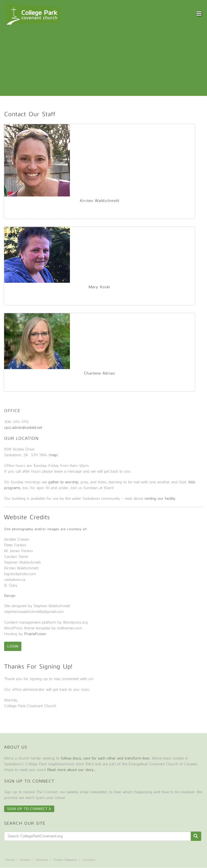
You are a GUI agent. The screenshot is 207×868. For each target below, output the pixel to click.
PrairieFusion (35, 634)
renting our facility (160, 499)
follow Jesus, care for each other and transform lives (105, 758)
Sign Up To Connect (29, 809)
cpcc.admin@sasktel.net (23, 428)
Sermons (42, 860)
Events (25, 860)
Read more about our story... (72, 770)
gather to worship (63, 482)
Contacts (89, 860)
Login (13, 646)
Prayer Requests (65, 860)
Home (10, 860)
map (53, 455)
